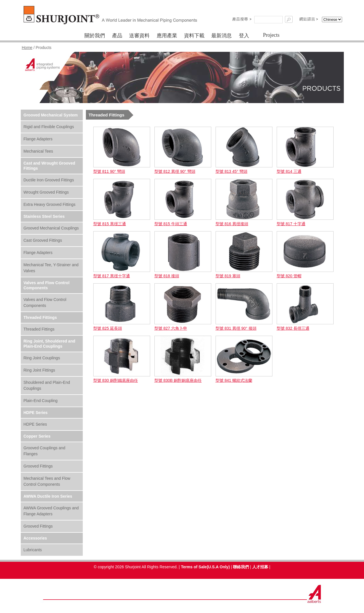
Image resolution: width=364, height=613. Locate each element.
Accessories (35, 538)
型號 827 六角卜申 (171, 328)
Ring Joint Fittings (39, 370)
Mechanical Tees (38, 151)
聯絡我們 (241, 567)
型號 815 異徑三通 (110, 224)
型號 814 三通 (289, 171)
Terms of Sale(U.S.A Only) (205, 567)
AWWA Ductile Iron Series (48, 496)
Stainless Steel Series (44, 216)
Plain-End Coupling (41, 401)
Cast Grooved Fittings (43, 240)
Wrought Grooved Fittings (46, 192)
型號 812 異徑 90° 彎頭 (175, 171)
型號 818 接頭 (167, 276)
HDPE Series (36, 413)
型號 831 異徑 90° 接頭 (236, 328)
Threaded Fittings (40, 317)
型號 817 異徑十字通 (112, 276)
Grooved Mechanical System (51, 115)
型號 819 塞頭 (228, 276)
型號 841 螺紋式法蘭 (234, 380)
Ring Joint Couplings (42, 358)
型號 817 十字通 (291, 224)
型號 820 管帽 (289, 276)
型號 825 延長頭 (108, 328)
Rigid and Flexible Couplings (49, 127)
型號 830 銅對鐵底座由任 (116, 380)
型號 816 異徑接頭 (232, 224)
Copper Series (37, 436)
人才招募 (260, 567)
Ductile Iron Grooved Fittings (49, 180)
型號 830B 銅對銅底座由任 (178, 380)
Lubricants (33, 550)
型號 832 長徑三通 (293, 328)
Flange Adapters (38, 139)
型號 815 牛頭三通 (171, 224)
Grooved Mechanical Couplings (51, 228)
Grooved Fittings (38, 466)
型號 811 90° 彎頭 (109, 171)
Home (27, 48)
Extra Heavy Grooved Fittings (50, 204)
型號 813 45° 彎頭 (231, 171)
